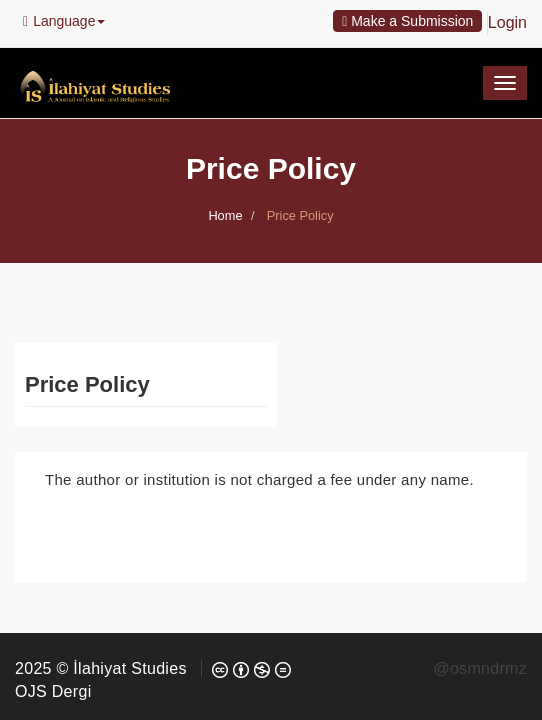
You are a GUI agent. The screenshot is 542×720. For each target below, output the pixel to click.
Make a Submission (407, 21)
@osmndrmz (480, 668)
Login (507, 22)
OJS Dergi (53, 691)
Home (225, 215)
